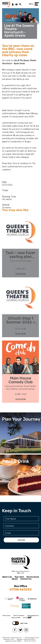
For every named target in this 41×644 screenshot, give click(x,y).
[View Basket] (16, 4)
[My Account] (13, 4)
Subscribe (21, 540)
